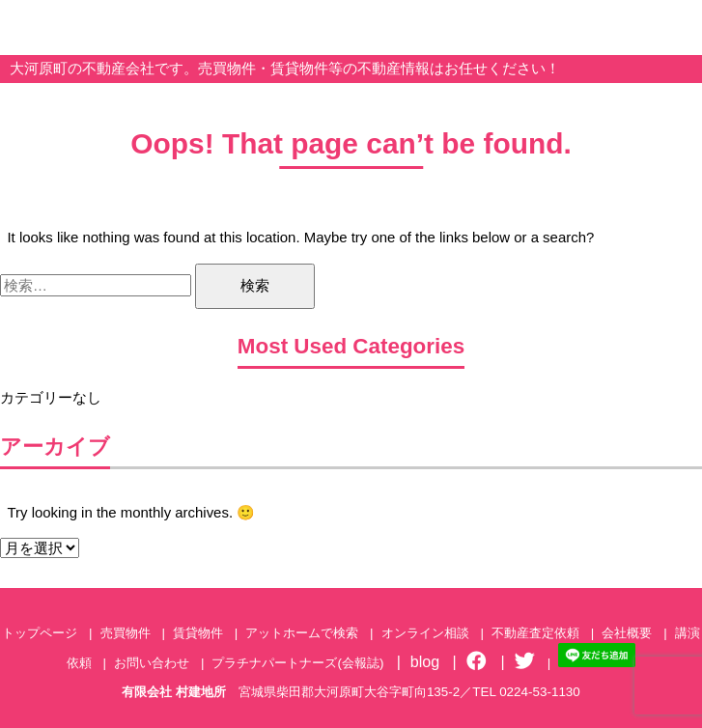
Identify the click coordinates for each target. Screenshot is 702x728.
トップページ (40, 633)
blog (425, 661)
